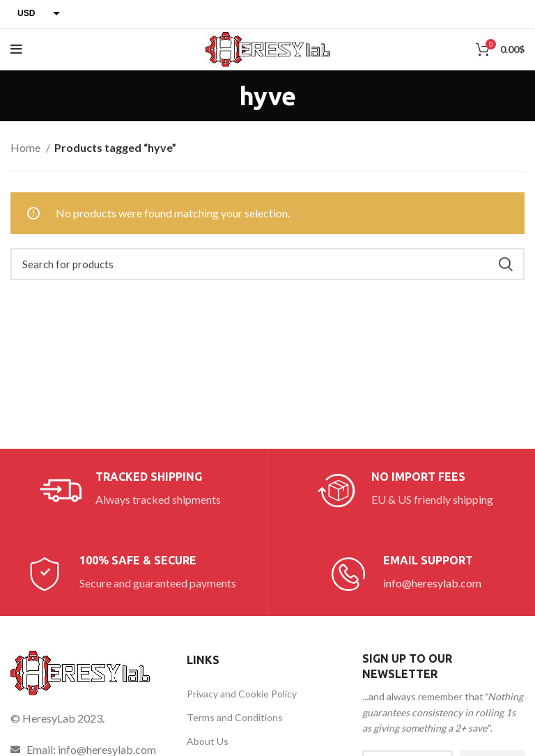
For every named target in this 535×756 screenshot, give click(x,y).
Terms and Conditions (235, 717)
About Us (208, 741)
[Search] (267, 264)
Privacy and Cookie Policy (242, 694)
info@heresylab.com (432, 583)
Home (26, 147)
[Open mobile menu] (16, 49)
